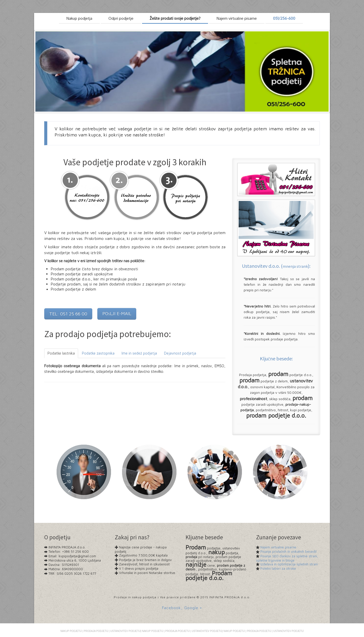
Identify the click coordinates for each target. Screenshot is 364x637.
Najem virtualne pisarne (278, 547)
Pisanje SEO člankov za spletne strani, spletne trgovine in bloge (287, 558)
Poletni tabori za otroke (278, 568)
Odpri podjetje (121, 18)
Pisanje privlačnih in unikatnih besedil (288, 551)
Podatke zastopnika (98, 353)
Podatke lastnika (61, 353)
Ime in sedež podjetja (139, 353)
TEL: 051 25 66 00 (68, 314)
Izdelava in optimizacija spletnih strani (289, 564)
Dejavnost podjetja (180, 353)
